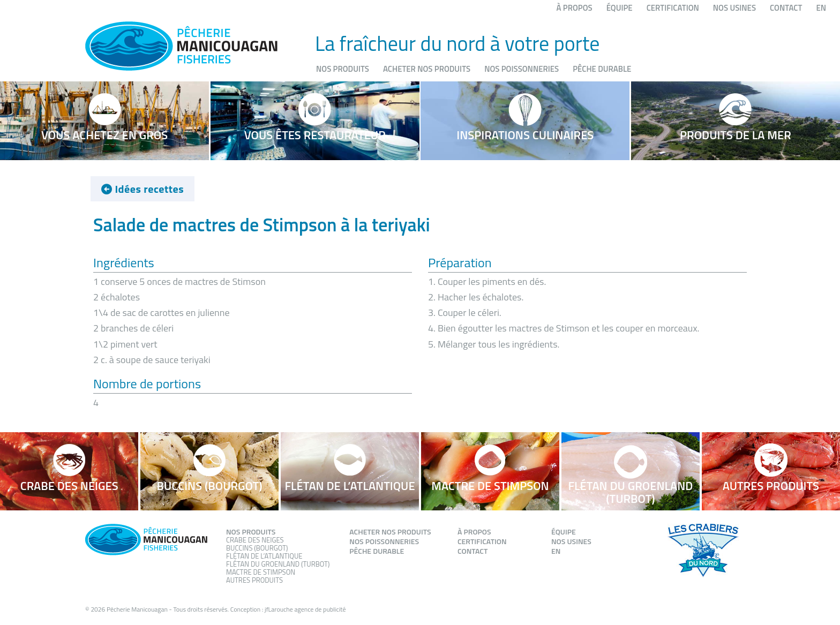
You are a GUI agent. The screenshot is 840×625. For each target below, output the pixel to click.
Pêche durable (602, 69)
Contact (786, 8)
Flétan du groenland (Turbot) (278, 564)
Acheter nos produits (427, 69)
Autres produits (254, 580)
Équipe (620, 8)
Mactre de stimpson (261, 572)
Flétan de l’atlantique (264, 556)
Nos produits (343, 69)
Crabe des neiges (255, 540)
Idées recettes (142, 189)
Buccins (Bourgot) (257, 548)
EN (821, 8)
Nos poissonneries (522, 69)
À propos (575, 8)
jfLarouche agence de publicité (305, 609)
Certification (673, 8)
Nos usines (734, 8)
